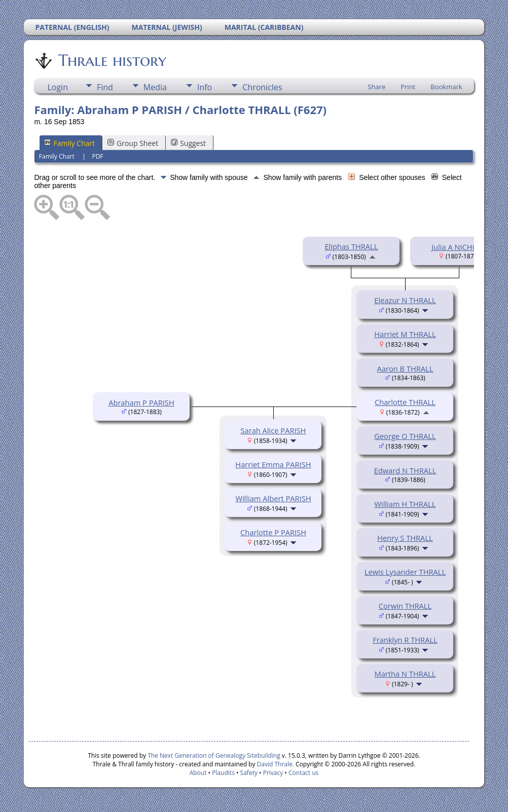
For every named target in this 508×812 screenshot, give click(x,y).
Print (408, 87)
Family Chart (69, 143)
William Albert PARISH (273, 498)
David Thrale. (274, 764)
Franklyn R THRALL (405, 640)
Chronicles (262, 87)
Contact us (303, 773)
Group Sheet (133, 143)
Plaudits (223, 773)
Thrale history (112, 60)
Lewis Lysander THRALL (405, 572)
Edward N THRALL (405, 470)
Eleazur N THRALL (405, 300)
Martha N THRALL (405, 674)
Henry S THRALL (405, 538)
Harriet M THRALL (405, 334)
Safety (249, 773)
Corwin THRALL (405, 606)
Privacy (273, 773)
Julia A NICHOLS (459, 247)
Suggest (188, 143)
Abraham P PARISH (141, 402)
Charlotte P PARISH (273, 532)
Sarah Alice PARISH (273, 430)
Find (105, 87)
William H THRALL (405, 504)
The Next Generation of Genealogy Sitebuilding (214, 755)
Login (58, 87)
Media (155, 87)
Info (205, 87)
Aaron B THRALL (405, 368)
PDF (97, 156)
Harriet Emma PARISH (273, 464)
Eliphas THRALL (351, 246)
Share (376, 87)
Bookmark (446, 87)
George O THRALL (405, 436)
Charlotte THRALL (405, 402)
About (198, 773)
